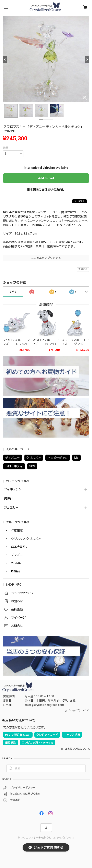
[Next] (87, 60)
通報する (83, 269)
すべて (13, 292)
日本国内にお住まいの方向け (46, 190)
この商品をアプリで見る (46, 258)
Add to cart (46, 178)
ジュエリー (11, 508)
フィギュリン (13, 489)
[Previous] (5, 60)
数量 (6, 148)
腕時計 (8, 498)
